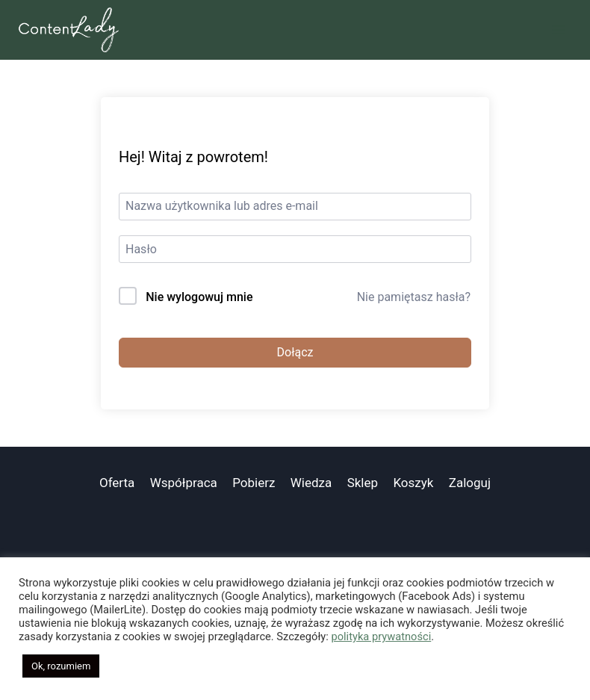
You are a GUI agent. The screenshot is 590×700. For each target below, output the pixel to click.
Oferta (117, 483)
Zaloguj (470, 483)
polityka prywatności (381, 636)
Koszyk (413, 483)
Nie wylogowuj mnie (199, 297)
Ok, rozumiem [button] (61, 666)
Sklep (363, 483)
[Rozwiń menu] (558, 30)
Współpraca (184, 483)
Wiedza (311, 483)
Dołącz (295, 352)
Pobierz (254, 483)
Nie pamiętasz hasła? (414, 297)
